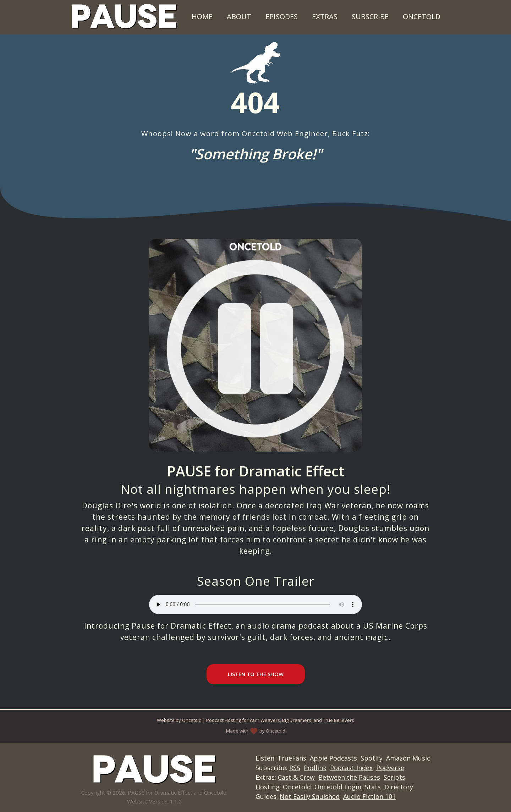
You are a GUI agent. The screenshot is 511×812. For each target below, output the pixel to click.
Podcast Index (351, 768)
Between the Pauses (349, 777)
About (239, 16)
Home (202, 16)
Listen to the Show (256, 674)
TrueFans (292, 758)
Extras (325, 16)
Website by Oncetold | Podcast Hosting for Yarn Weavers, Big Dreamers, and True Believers (255, 720)
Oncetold (422, 16)
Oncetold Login (338, 787)
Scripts (394, 777)
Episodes (282, 16)
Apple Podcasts (333, 758)
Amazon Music (408, 758)
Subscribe (370, 16)
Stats (373, 787)
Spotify (372, 758)
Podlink (315, 768)
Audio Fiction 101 (369, 796)
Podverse (390, 768)
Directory (399, 787)
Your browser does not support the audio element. (255, 604)
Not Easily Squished (310, 796)
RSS (295, 768)
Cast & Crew (296, 777)
